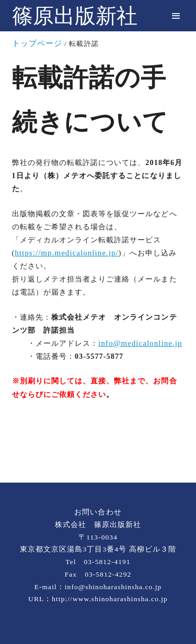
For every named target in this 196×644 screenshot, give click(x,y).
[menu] (176, 16)
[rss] (98, 448)
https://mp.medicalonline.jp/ (67, 253)
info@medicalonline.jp (140, 343)
